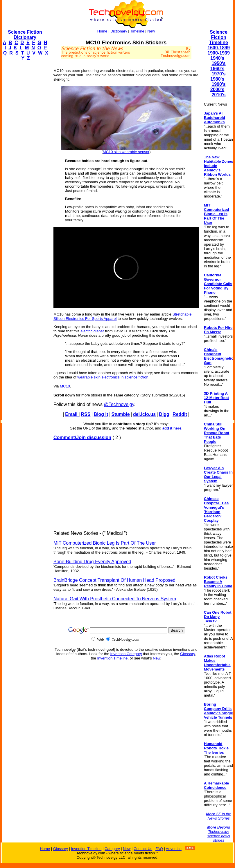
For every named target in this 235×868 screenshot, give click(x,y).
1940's (217, 58)
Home (102, 31)
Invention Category (126, 654)
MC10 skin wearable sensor (126, 152)
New (151, 31)
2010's (218, 95)
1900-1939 (219, 53)
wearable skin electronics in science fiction (113, 377)
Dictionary (119, 31)
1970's (218, 74)
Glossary (187, 654)
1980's (217, 79)
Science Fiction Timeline (219, 37)
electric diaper (92, 331)
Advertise (174, 849)
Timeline (137, 31)
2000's (217, 89)
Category (112, 849)
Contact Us (143, 849)
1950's (218, 63)
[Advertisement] (25, 153)
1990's (218, 84)
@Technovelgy (119, 404)
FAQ (159, 849)
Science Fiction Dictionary (25, 35)
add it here (172, 428)
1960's (217, 69)
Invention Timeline (112, 658)
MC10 (65, 386)
